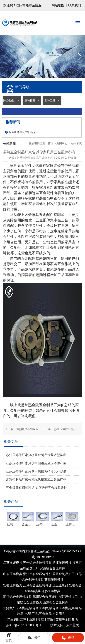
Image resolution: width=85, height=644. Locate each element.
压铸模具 (30, 101)
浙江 (17, 597)
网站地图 (58, 5)
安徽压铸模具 (13, 585)
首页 (51, 143)
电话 (68, 638)
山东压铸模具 (13, 574)
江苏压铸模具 (13, 563)
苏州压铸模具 (54, 580)
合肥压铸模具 (51, 591)
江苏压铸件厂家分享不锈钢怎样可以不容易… (38, 471)
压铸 (75, 608)
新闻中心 (62, 143)
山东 (56, 602)
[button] (80, 56)
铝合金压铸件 (39, 608)
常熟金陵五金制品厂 (29, 158)
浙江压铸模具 (62, 563)
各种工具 (50, 101)
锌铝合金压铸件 (12, 101)
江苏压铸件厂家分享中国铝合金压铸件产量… (38, 463)
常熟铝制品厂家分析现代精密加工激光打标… (38, 479)
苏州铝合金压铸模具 (37, 563)
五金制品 (45, 614)
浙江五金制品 (59, 585)
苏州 (45, 597)
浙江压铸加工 (68, 597)
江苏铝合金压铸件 (36, 585)
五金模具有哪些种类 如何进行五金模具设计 (36, 488)
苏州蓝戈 (73, 625)
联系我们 (75, 5)
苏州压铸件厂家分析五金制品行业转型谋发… (38, 455)
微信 (34, 638)
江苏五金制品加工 (62, 574)
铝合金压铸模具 (60, 608)
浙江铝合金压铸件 (36, 574)
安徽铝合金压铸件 (52, 568)
